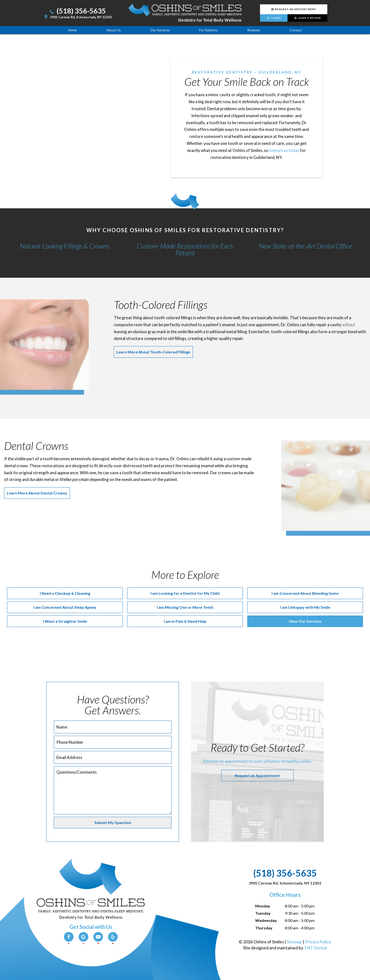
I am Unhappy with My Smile (305, 607)
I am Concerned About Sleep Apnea (65, 607)
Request (294, 9)
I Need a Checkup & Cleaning (65, 593)
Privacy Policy (318, 942)
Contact (296, 30)
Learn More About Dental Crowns (37, 493)
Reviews (254, 30)
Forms (274, 18)
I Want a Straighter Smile (65, 621)
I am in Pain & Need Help (185, 621)
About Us (114, 30)
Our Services (160, 30)
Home (72, 30)
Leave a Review (307, 18)
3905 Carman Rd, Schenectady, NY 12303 (77, 17)
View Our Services (305, 621)
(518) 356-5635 (77, 11)
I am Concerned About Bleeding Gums (305, 593)
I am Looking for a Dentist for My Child (185, 593)
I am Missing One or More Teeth (185, 607)
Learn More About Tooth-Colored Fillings (153, 352)
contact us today (284, 150)
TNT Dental (315, 948)
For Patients (209, 30)
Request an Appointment (257, 775)
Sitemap (294, 942)
